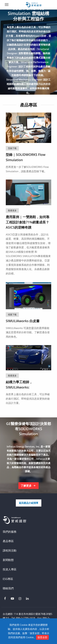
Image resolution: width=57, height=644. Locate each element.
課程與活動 (10, 550)
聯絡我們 (8, 588)
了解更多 (29, 486)
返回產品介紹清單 (29, 503)
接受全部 (42, 637)
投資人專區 (10, 569)
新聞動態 (8, 560)
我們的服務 (10, 532)
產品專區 (8, 541)
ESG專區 (8, 579)
